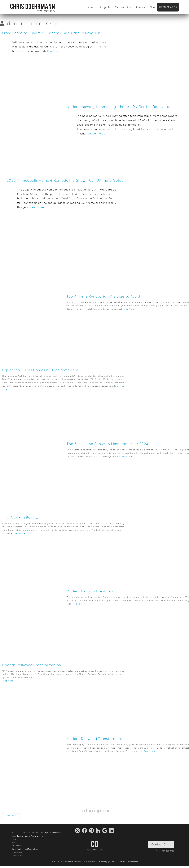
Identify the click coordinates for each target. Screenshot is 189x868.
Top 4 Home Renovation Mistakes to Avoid (103, 296)
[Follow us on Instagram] (79, 830)
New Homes (16, 846)
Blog (152, 7)
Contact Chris (168, 7)
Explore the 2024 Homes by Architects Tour (40, 370)
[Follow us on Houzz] (99, 830)
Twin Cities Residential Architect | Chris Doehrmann (76, 862)
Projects (105, 7)
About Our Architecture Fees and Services (28, 836)
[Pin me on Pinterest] (92, 830)
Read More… (38, 207)
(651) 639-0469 (168, 851)
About (92, 7)
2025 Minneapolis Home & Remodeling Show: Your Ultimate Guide (65, 180)
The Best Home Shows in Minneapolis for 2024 (107, 444)
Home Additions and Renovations (25, 849)
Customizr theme (133, 862)
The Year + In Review (20, 517)
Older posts (10, 816)
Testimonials (123, 7)
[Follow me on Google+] (106, 830)
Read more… (55, 51)
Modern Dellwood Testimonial (93, 591)
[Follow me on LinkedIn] (111, 830)
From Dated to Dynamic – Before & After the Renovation (51, 33)
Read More (20, 533)
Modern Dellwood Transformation (32, 665)
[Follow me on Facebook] (85, 830)
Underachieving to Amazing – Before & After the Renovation (120, 107)
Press (141, 7)
